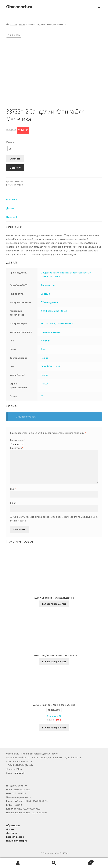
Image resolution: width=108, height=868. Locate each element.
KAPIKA (22, 24)
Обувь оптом (13, 825)
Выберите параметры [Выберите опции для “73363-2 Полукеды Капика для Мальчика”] (54, 728)
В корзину (15, 168)
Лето (44, 349)
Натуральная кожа (51, 332)
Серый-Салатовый (51, 366)
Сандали (45, 294)
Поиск (54, 863)
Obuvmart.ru (19, 7)
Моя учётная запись (18, 863)
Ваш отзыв (17, 448)
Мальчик (45, 341)
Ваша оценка (18, 440)
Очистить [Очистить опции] (15, 159)
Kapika (44, 358)
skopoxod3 (19, 773)
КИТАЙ (45, 384)
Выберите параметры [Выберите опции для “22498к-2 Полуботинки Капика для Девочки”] (54, 661)
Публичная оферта (17, 841)
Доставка (12, 833)
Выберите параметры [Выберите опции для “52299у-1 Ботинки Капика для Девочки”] (54, 604)
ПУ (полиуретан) (50, 302)
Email (14, 503)
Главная (13, 24)
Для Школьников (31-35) (54, 311)
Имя (13, 489)
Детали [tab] (10, 208)
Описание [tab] (11, 199)
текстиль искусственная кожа (57, 323)
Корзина (83, 861)
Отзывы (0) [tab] (12, 217)
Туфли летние (48, 285)
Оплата (10, 829)
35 (10, 149)
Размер (10, 142)
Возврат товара (15, 837)
